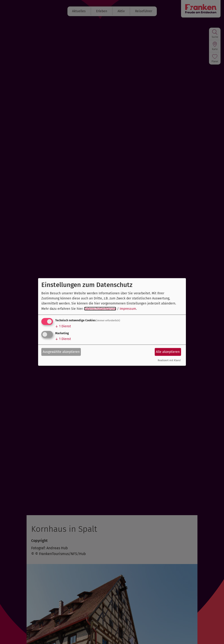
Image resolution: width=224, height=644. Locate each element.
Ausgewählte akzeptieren (61, 352)
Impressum (128, 309)
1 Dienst (63, 326)
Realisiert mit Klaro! (169, 360)
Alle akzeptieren (168, 352)
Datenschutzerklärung (100, 309)
